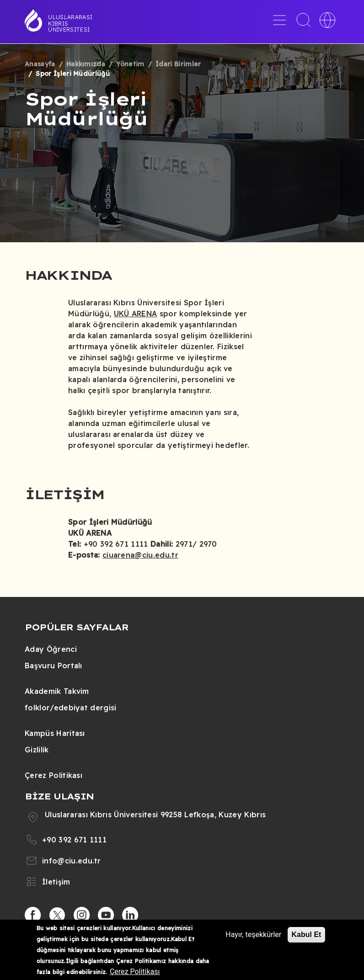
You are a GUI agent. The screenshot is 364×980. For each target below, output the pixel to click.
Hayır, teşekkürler (253, 935)
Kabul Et (307, 935)
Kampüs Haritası (55, 733)
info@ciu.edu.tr (72, 861)
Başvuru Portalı (54, 666)
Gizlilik (37, 750)
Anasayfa (40, 64)
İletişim (56, 882)
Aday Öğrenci (51, 649)
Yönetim (130, 64)
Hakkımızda (86, 64)
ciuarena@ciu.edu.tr (140, 555)
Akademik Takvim (57, 691)
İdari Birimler (178, 64)
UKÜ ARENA (136, 314)
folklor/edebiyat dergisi (71, 708)
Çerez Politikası (54, 775)
